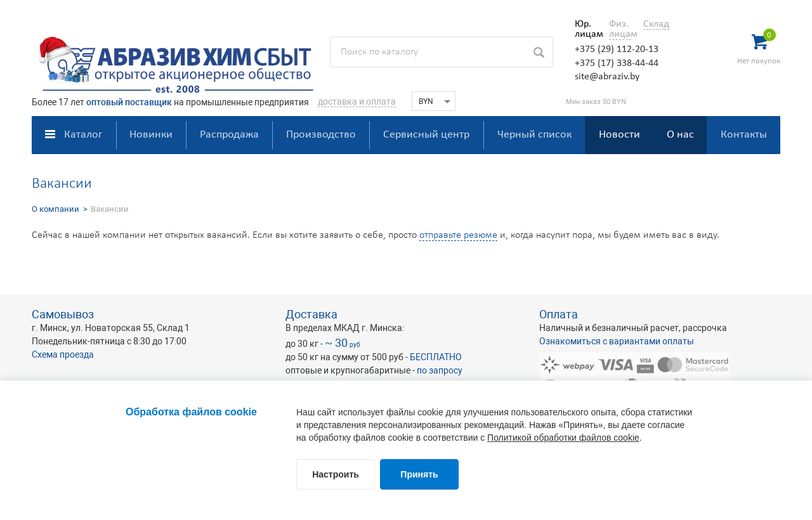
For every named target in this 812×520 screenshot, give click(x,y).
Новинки (151, 135)
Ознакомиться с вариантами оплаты (617, 341)
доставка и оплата (357, 101)
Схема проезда (63, 354)
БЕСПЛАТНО (436, 357)
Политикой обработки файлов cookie (563, 438)
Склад (656, 24)
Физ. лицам (620, 29)
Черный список (534, 135)
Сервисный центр (426, 135)
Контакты (744, 135)
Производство (321, 135)
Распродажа (229, 135)
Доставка (311, 314)
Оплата (559, 314)
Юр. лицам (586, 29)
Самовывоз (63, 314)
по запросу (440, 370)
